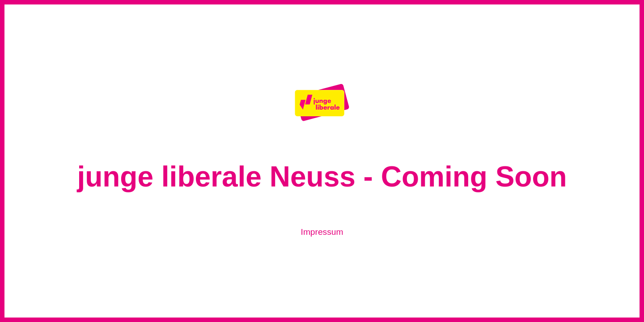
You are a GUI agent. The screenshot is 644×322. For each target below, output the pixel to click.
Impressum (322, 232)
